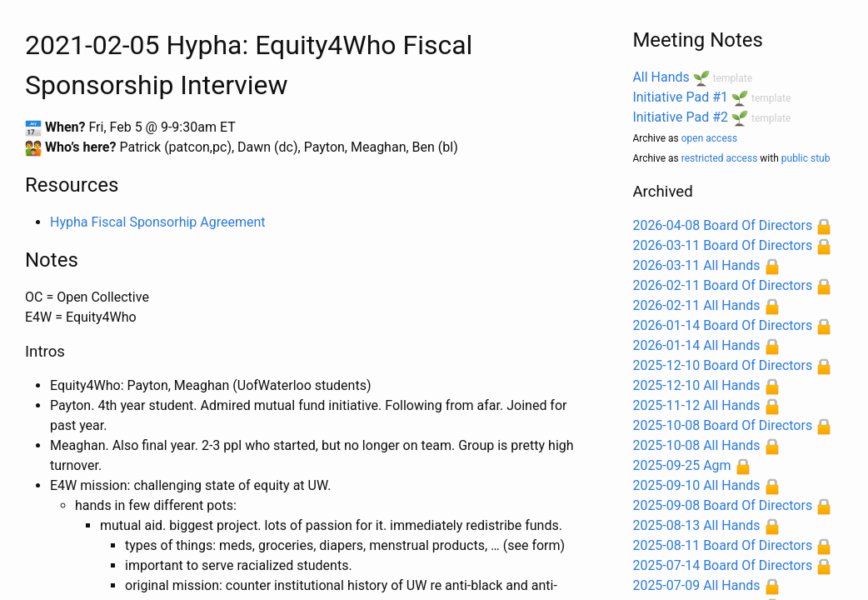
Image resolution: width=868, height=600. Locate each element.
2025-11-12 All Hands (696, 405)
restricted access (720, 158)
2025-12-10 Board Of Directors (722, 365)
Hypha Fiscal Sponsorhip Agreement (158, 222)
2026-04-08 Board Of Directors (722, 225)
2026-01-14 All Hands (696, 345)
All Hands (661, 77)
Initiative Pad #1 (680, 97)
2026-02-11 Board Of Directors (722, 285)
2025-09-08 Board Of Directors (722, 505)
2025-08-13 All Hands (696, 525)
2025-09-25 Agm (681, 465)
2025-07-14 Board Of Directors (722, 565)
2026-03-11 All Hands (696, 265)
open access (709, 138)
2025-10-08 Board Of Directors (722, 425)
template (733, 78)
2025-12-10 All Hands (696, 385)
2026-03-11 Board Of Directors (722, 245)
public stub (806, 158)
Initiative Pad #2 (680, 117)
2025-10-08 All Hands (696, 445)
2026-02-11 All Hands (696, 305)
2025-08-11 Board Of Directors (722, 545)
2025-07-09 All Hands (696, 585)
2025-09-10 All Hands (696, 485)
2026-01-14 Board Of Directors (722, 325)
